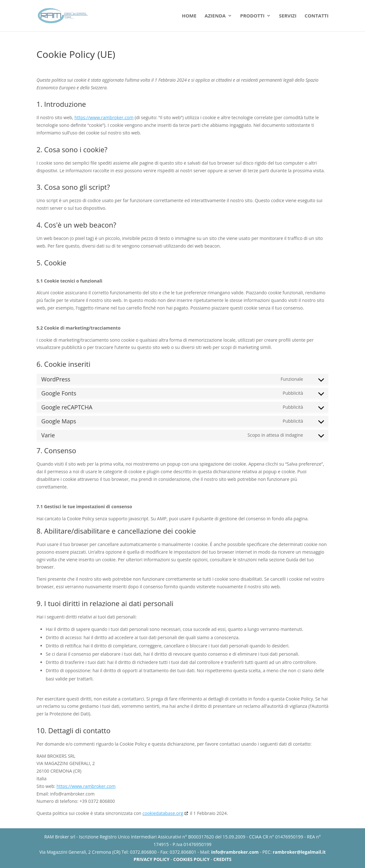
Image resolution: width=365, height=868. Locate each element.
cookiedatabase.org (163, 813)
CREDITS (222, 859)
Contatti (317, 16)
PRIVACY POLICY (152, 859)
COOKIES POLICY (191, 859)
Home (189, 16)
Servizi (288, 16)
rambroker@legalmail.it (299, 852)
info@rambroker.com (235, 852)
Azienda (215, 16)
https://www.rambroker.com (104, 117)
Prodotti (252, 16)
